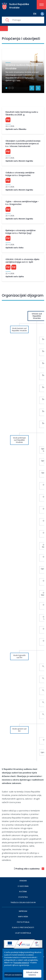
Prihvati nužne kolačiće (32, 974)
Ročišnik (23, 892)
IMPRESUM (23, 911)
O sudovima (23, 886)
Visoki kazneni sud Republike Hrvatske (19, 329)
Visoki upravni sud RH (19, 730)
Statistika (23, 897)
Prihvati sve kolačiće (13, 975)
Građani (23, 881)
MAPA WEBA (23, 917)
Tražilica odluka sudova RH (23, 902)
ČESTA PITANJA (23, 922)
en (35, 14)
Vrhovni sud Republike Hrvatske (37, 316)
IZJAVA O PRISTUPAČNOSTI (23, 927)
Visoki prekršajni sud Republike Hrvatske (19, 440)
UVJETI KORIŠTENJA (23, 933)
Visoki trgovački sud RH (19, 656)
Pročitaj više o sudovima (27, 869)
